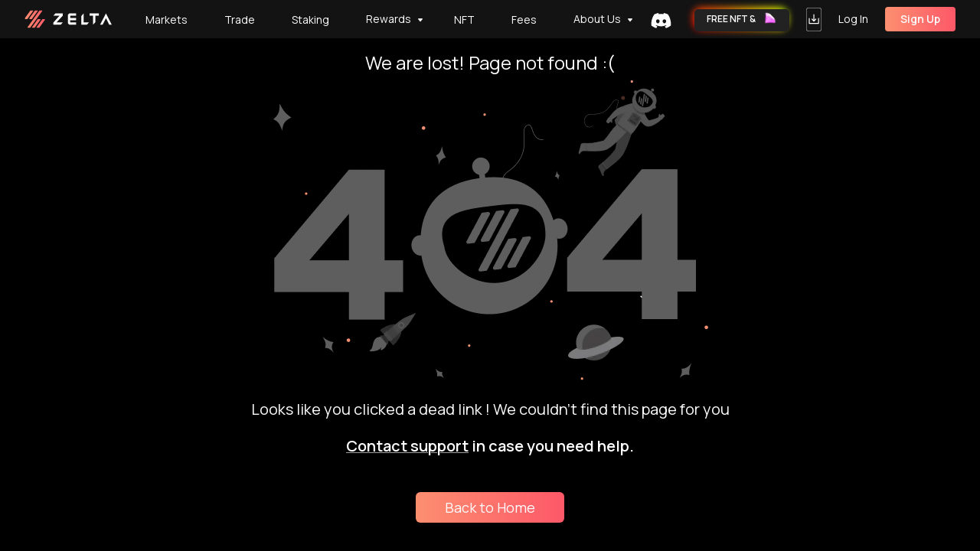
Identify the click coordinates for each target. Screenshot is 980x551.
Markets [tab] (167, 20)
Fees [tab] (524, 20)
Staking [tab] (310, 20)
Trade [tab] (240, 20)
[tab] (464, 20)
